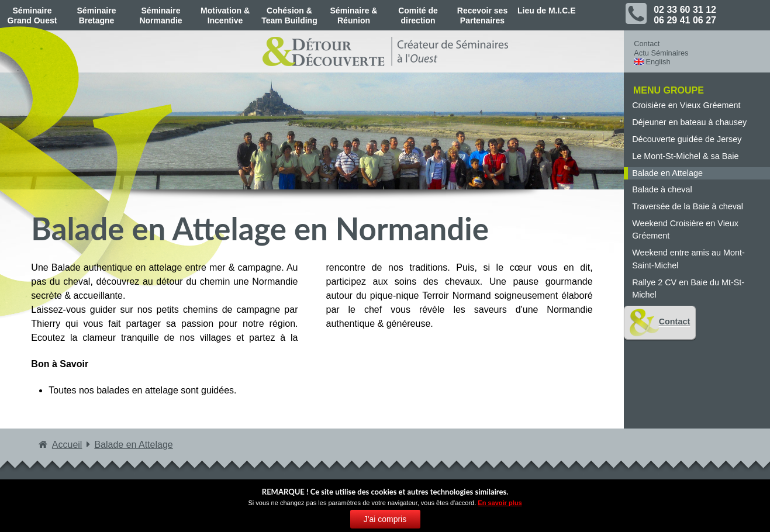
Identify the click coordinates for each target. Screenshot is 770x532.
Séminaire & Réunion (354, 15)
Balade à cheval (662, 189)
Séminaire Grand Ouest (32, 15)
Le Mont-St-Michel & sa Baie (685, 156)
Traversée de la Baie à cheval (688, 206)
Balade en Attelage (667, 173)
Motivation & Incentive (225, 15)
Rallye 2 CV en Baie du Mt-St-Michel (688, 289)
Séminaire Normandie (160, 15)
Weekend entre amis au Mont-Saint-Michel (688, 259)
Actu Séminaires (661, 53)
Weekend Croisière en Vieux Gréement (685, 230)
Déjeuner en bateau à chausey (689, 122)
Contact (647, 44)
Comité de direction (418, 15)
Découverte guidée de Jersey (687, 139)
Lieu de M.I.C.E (547, 11)
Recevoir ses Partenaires (482, 15)
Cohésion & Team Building (289, 15)
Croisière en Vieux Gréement (686, 105)
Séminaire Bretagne (97, 15)
